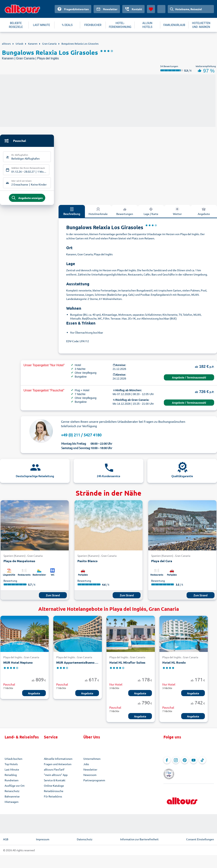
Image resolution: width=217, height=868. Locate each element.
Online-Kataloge (54, 788)
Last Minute (12, 772)
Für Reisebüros (53, 799)
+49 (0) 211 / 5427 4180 (81, 437)
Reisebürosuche (54, 793)
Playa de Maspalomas (19, 564)
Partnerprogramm (94, 783)
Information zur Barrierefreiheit (139, 837)
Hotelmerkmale (98, 214)
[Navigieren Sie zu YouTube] (194, 763)
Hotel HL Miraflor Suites (127, 665)
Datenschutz (85, 837)
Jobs (86, 766)
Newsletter (90, 772)
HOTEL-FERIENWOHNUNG (120, 25)
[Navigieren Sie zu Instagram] (176, 763)
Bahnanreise (12, 799)
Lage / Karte (151, 214)
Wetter (177, 214)
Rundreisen (12, 783)
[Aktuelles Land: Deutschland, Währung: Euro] (161, 9)
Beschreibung (72, 214)
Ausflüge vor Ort (15, 788)
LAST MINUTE (42, 25)
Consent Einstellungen (200, 837)
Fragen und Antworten (58, 766)
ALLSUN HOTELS (147, 25)
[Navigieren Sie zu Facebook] (167, 763)
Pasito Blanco (88, 564)
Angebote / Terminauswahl (189, 380)
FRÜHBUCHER (93, 25)
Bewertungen (125, 214)
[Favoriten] (151, 9)
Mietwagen (12, 804)
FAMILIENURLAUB (174, 25)
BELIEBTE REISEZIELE (16, 25)
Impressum (43, 837)
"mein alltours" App (56, 777)
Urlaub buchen (13, 761)
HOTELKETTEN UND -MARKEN (201, 25)
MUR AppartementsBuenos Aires (80, 665)
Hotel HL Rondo (174, 665)
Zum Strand (53, 598)
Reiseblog (11, 777)
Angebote (34, 696)
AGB (6, 837)
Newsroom (90, 777)
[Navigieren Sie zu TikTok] (202, 763)
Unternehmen (92, 761)
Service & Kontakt (55, 783)
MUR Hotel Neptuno (18, 665)
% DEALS (67, 25)
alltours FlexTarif (54, 772)
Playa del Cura (162, 564)
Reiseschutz (12, 793)
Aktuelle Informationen (58, 761)
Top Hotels (11, 766)
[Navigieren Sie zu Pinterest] (185, 763)
